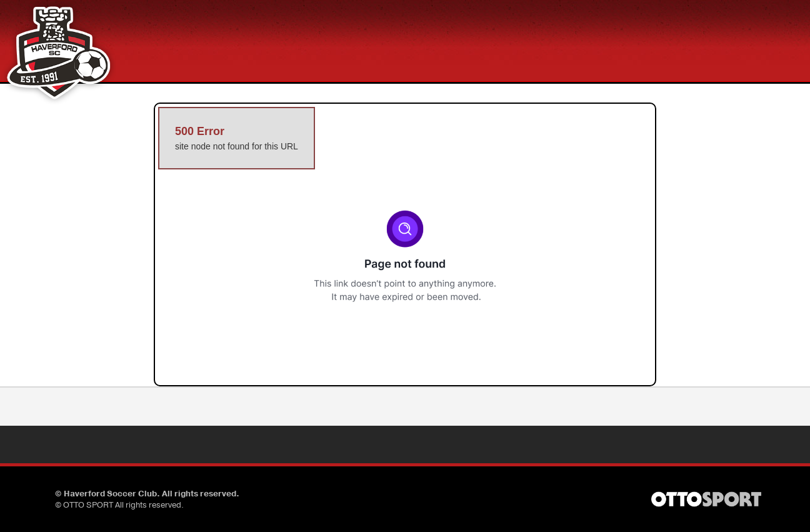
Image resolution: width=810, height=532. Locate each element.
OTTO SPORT (88, 505)
